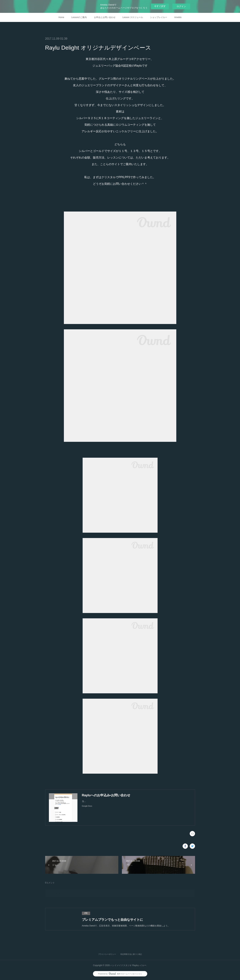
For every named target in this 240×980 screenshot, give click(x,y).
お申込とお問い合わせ (105, 17)
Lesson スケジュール (133, 17)
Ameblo (178, 17)
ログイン (181, 6)
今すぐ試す (160, 6)
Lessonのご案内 (79, 17)
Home (61, 17)
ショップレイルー (159, 17)
